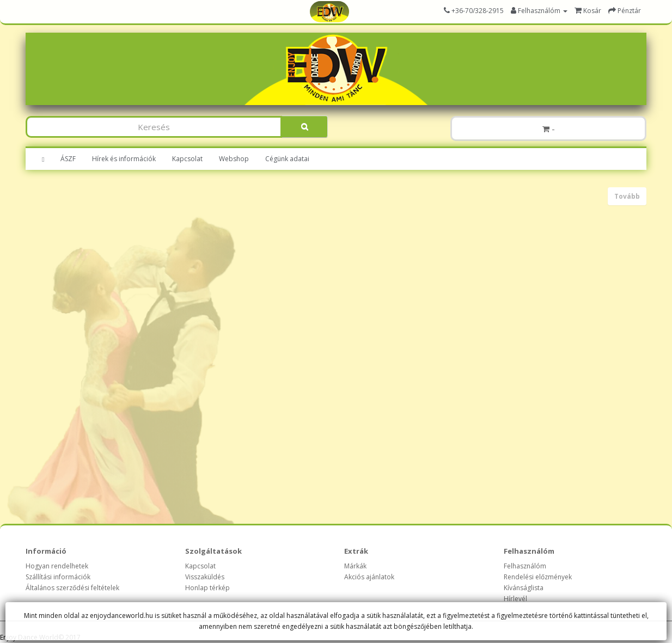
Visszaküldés (205, 577)
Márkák (355, 566)
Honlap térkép (207, 588)
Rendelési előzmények (538, 577)
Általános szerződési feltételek (72, 588)
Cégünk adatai (287, 159)
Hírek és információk (124, 159)
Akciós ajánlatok (369, 577)
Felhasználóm (525, 566)
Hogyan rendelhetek (57, 566)
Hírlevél (515, 599)
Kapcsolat (187, 159)
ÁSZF (68, 159)
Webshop (234, 159)
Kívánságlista (524, 588)
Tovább (627, 196)
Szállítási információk (58, 577)
